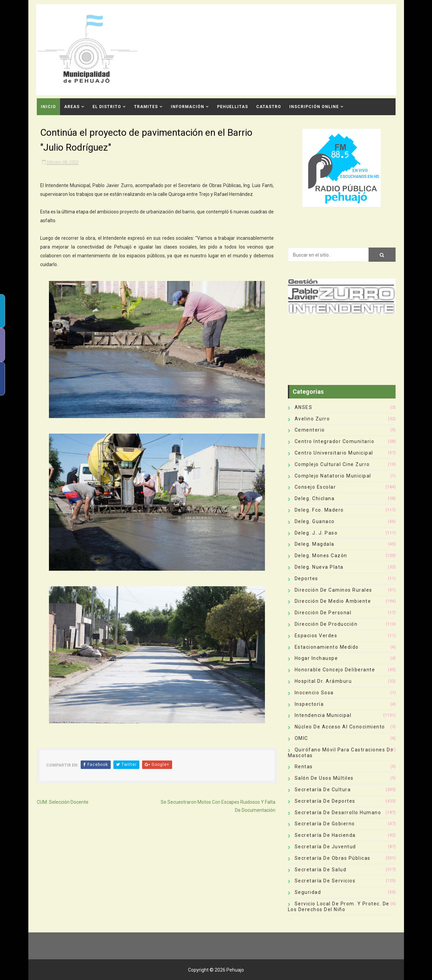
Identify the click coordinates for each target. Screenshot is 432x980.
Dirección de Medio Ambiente (333, 601)
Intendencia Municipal (323, 715)
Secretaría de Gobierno (325, 824)
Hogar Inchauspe (316, 658)
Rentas (304, 767)
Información (187, 107)
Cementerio (310, 430)
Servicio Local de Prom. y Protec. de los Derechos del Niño (339, 907)
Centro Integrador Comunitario (335, 441)
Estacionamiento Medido (327, 647)
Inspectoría (309, 704)
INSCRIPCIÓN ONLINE (314, 107)
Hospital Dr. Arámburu (323, 681)
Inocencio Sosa (314, 693)
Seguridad (308, 892)
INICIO (48, 107)
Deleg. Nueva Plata (319, 567)
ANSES (304, 407)
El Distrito (107, 107)
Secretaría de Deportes (325, 801)
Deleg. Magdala (315, 544)
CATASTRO (269, 107)
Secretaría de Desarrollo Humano (338, 813)
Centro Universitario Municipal (334, 453)
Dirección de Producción (326, 624)
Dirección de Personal (323, 613)
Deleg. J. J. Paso (316, 533)
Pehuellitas (233, 107)
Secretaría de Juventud (325, 847)
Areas (72, 107)
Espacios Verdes (316, 636)
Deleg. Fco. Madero (319, 510)
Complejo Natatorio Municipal (333, 476)
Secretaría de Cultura (323, 790)
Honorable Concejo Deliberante (335, 670)
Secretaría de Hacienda (325, 835)
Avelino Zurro (312, 419)
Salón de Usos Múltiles (324, 778)
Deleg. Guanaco (315, 521)
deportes (306, 578)
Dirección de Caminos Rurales (333, 590)
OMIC (301, 738)
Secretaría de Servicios (325, 881)
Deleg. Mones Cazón (321, 556)
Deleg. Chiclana (315, 498)
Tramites (146, 107)
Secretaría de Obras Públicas (333, 858)
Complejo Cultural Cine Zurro (332, 464)
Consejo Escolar (315, 487)
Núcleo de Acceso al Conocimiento (340, 727)
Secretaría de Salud (321, 870)
